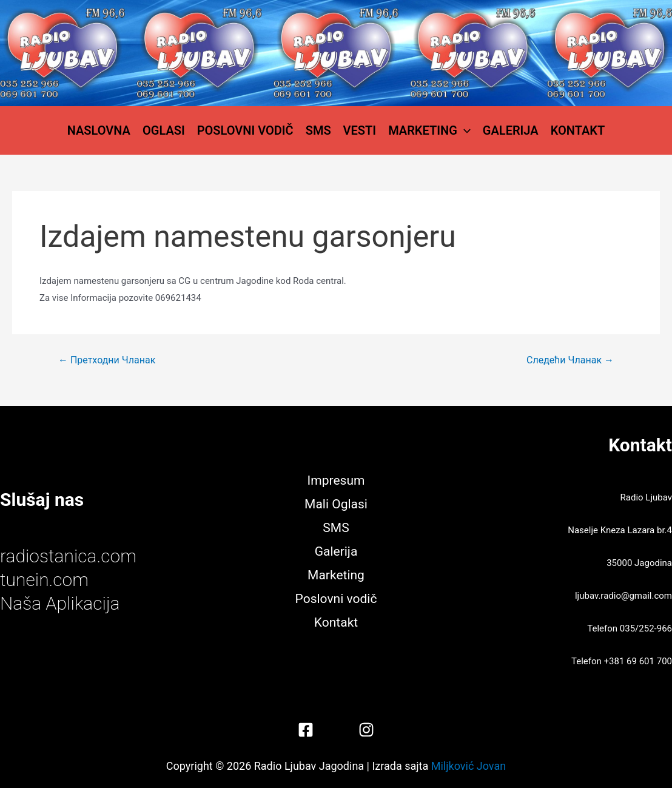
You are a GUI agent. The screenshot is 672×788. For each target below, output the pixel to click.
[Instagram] (366, 730)
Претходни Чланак (107, 360)
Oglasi (164, 130)
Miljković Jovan (469, 766)
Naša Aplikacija (60, 603)
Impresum (336, 480)
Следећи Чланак (570, 360)
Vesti (360, 130)
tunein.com (44, 580)
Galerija (511, 130)
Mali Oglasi (336, 504)
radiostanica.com (68, 556)
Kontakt (578, 130)
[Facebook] (306, 730)
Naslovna (99, 130)
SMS (318, 130)
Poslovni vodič (245, 130)
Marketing (429, 130)
